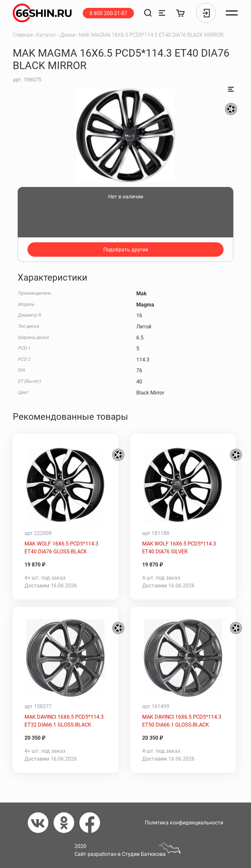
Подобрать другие (126, 250)
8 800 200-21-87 (108, 13)
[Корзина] (181, 13)
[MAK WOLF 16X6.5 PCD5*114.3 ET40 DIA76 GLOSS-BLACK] (66, 485)
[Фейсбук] (92, 823)
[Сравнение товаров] (162, 13)
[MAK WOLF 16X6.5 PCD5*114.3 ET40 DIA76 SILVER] (183, 485)
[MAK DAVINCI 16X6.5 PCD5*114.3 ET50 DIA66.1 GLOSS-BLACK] (183, 658)
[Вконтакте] (41, 823)
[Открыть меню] (232, 13)
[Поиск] (148, 13)
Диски (68, 35)
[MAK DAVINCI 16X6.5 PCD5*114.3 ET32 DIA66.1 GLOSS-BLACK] (66, 658)
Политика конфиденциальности (184, 823)
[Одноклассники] (67, 823)
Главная (23, 35)
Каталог (46, 35)
